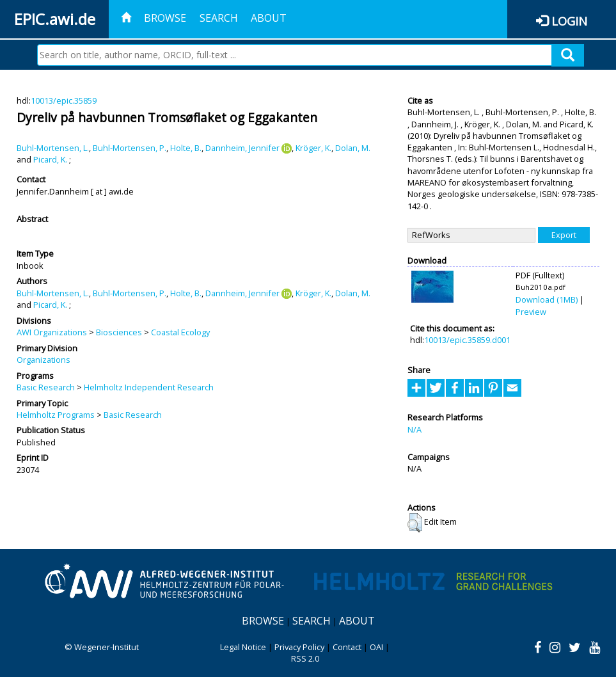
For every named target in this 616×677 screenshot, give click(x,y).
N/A (415, 429)
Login (569, 21)
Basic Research (46, 387)
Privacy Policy (299, 647)
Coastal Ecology (180, 332)
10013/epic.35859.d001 (467, 340)
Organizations (43, 360)
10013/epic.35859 (64, 100)
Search (219, 18)
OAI (376, 647)
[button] (415, 523)
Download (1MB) (547, 299)
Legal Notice (243, 647)
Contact (347, 647)
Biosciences (119, 332)
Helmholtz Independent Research (149, 387)
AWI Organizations (52, 332)
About (269, 18)
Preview (531, 312)
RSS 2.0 (305, 658)
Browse (165, 18)
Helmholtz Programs (56, 415)
